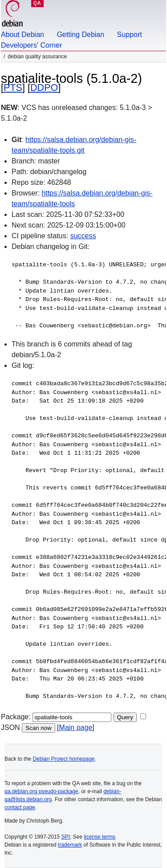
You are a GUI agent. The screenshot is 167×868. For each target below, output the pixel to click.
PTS (13, 88)
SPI (66, 837)
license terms (100, 837)
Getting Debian (80, 35)
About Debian (22, 35)
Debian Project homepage (63, 759)
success (83, 236)
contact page (20, 807)
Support (130, 35)
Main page (76, 727)
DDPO (44, 88)
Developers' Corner (31, 45)
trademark (70, 845)
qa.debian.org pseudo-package (41, 791)
